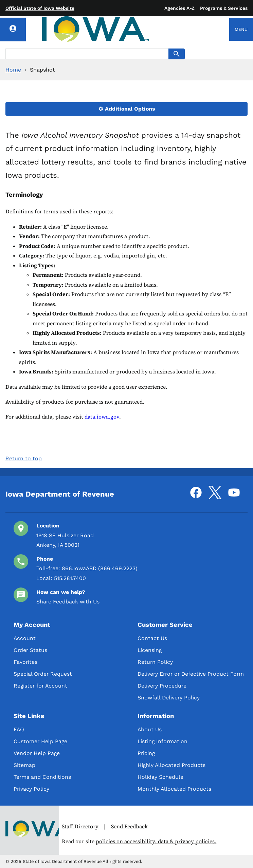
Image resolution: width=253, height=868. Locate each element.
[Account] (13, 30)
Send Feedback (129, 826)
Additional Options (127, 109)
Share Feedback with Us (68, 602)
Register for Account (40, 686)
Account (25, 638)
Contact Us (152, 638)
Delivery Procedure (162, 686)
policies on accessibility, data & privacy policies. (156, 841)
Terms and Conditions (42, 777)
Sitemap (24, 765)
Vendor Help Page (37, 753)
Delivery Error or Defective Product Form (191, 674)
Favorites (25, 662)
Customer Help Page (40, 741)
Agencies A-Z (179, 8)
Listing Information (162, 741)
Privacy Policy (31, 789)
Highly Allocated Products (171, 765)
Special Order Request (43, 674)
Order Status (30, 650)
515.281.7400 (70, 578)
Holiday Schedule (160, 777)
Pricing (146, 753)
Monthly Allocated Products (174, 789)
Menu (241, 29)
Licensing (150, 650)
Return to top (24, 458)
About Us (150, 729)
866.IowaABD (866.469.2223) (100, 568)
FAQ (19, 729)
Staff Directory (80, 826)
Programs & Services (224, 8)
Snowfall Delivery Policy (169, 698)
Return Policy (155, 662)
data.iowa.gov (102, 417)
